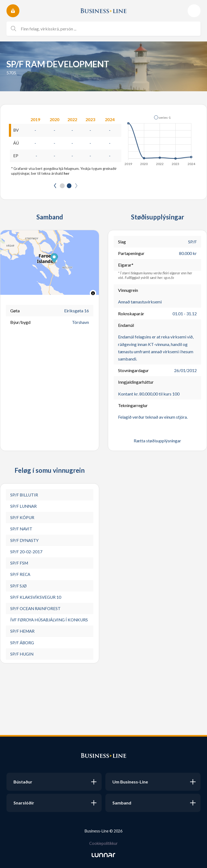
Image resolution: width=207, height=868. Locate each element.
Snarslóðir (24, 803)
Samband (122, 803)
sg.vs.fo (169, 278)
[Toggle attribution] (93, 294)
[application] (160, 139)
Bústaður (23, 782)
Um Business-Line (130, 782)
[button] (162, 117)
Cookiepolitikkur (103, 843)
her (67, 174)
